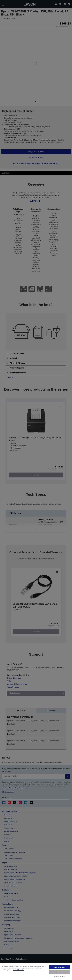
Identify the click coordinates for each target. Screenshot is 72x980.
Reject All (59, 972)
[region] (36, 971)
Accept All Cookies (59, 967)
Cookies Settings (59, 976)
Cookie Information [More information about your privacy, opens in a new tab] (18, 970)
